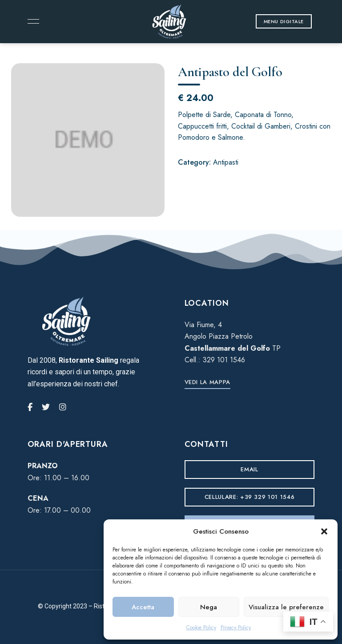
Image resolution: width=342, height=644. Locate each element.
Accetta (143, 607)
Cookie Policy (201, 628)
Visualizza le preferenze (286, 607)
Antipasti (226, 162)
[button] (324, 531)
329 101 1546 (224, 360)
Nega (209, 607)
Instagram (63, 407)
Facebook (30, 407)
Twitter (46, 407)
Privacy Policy (236, 628)
